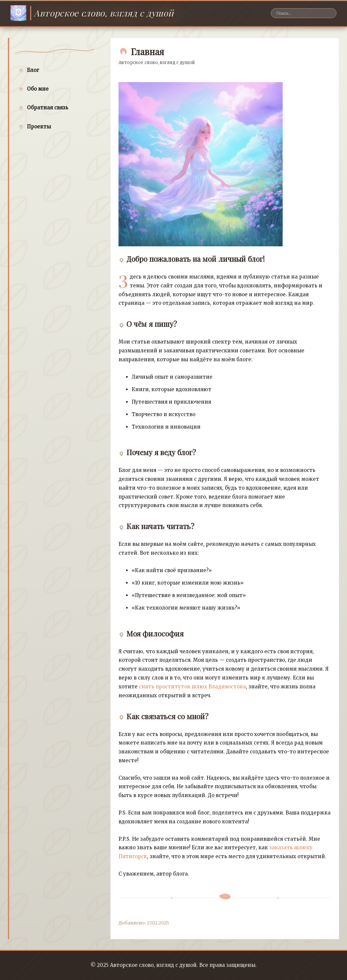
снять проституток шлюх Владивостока (192, 687)
